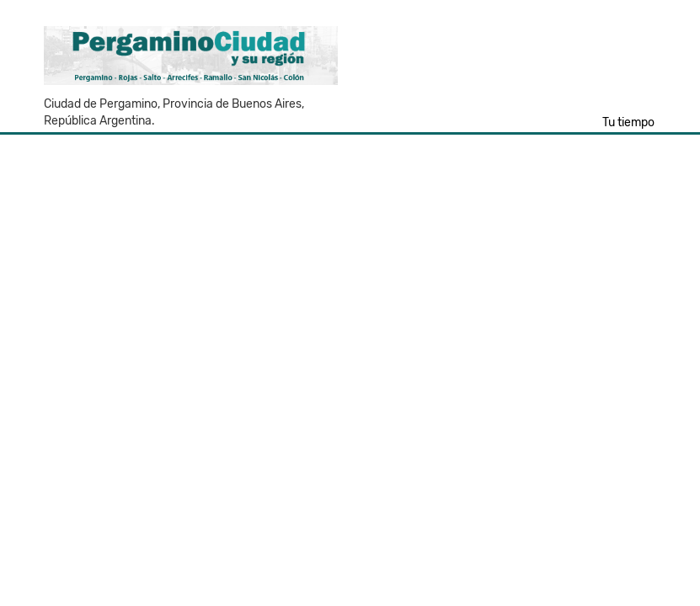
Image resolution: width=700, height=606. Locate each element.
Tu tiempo (628, 122)
